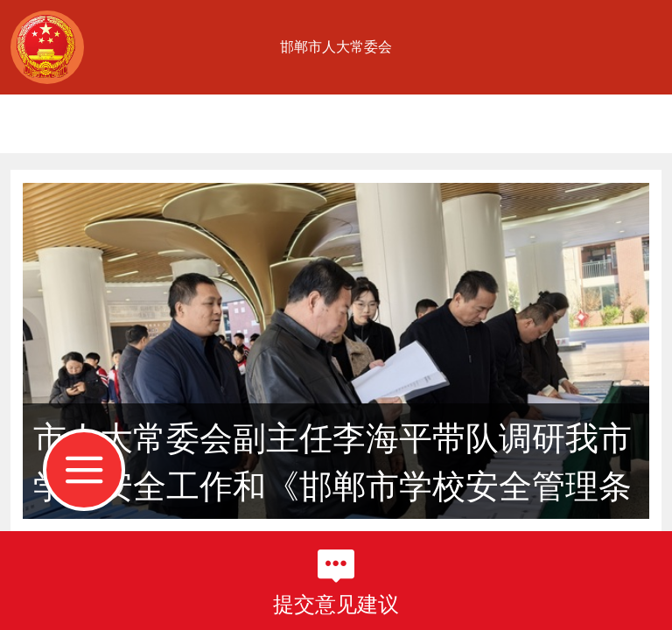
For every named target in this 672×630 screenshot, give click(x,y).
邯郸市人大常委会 (336, 47)
